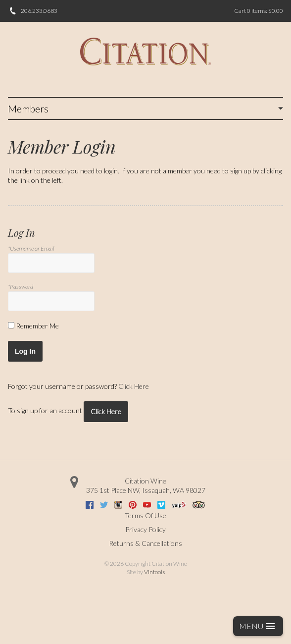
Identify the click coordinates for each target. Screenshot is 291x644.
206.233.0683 (39, 11)
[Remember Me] (11, 325)
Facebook (90, 505)
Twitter (104, 505)
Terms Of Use (145, 515)
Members (28, 108)
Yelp (179, 505)
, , (146, 490)
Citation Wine (145, 481)
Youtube (147, 505)
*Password (21, 287)
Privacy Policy (145, 529)
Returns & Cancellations (145, 543)
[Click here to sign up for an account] (106, 412)
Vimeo (161, 505)
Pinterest (133, 505)
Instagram (118, 505)
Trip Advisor (199, 505)
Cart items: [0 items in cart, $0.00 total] (259, 11)
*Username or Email (31, 248)
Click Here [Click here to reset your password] (134, 386)
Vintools (154, 572)
